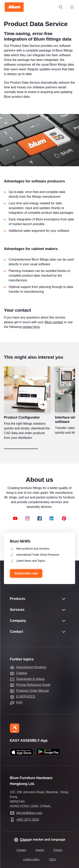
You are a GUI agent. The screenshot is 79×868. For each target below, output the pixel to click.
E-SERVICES (26, 697)
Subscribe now (26, 573)
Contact (21, 850)
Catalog (22, 673)
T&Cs (53, 859)
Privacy (58, 850)
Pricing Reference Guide (33, 685)
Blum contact (54, 328)
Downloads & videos (30, 679)
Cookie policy (31, 859)
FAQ (19, 702)
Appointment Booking (31, 667)
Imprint (40, 850)
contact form (31, 333)
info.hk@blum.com (29, 813)
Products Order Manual (32, 691)
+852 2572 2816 (28, 820)
